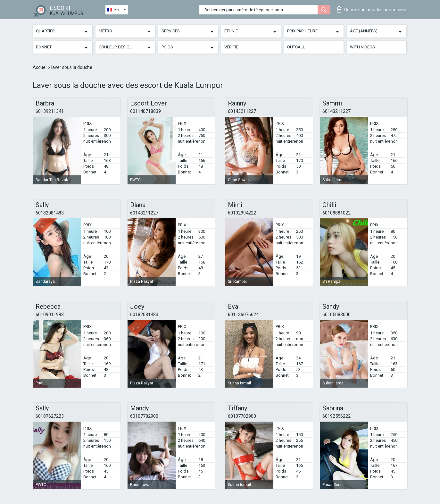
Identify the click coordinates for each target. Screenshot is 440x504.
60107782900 (144, 416)
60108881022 (336, 213)
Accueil (41, 67)
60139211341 (50, 111)
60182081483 (50, 213)
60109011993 (50, 315)
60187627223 (50, 416)
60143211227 (242, 111)
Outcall (296, 47)
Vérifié (231, 47)
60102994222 (242, 213)
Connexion (372, 9)
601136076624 (243, 315)
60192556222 (336, 416)
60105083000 (336, 315)
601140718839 (145, 111)
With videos (362, 47)
